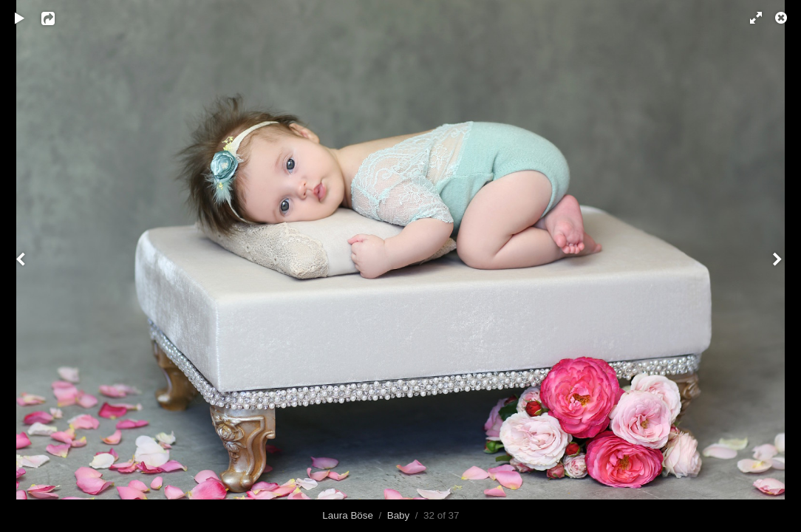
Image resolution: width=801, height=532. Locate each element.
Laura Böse (348, 515)
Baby (399, 515)
